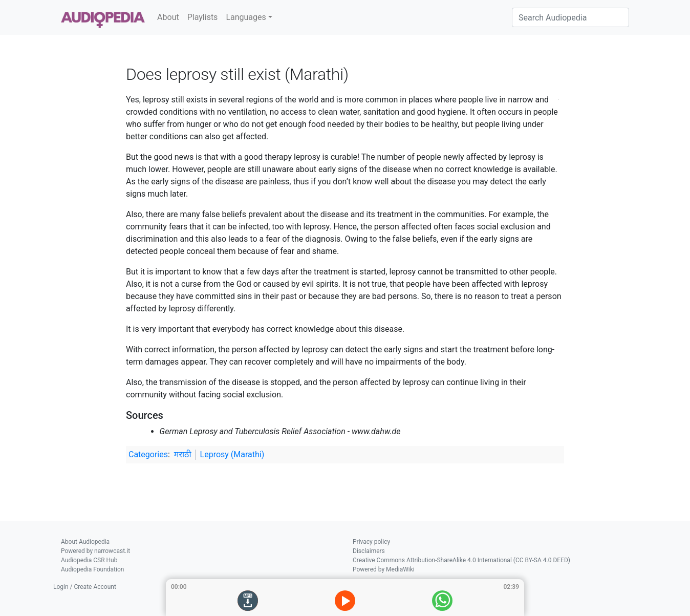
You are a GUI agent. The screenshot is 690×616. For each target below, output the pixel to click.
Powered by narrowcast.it (95, 551)
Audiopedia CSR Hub (89, 560)
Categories (148, 454)
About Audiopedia (85, 542)
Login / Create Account (85, 587)
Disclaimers (369, 551)
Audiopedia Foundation (92, 569)
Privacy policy (371, 542)
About (168, 17)
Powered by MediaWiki (384, 569)
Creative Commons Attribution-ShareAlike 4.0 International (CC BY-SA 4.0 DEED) (461, 560)
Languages (246, 17)
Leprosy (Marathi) (232, 454)
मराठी (183, 454)
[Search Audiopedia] (570, 17)
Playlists (203, 17)
